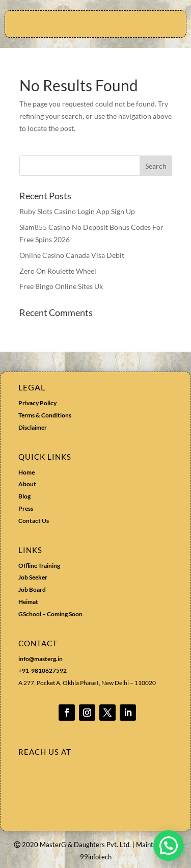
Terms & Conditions (45, 415)
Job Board (32, 589)
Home (26, 472)
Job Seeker (33, 577)
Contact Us (34, 521)
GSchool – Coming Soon (51, 614)
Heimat (28, 602)
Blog (24, 496)
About (27, 484)
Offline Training (39, 565)
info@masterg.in (40, 659)
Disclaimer (33, 427)
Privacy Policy (37, 403)
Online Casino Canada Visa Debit (72, 255)
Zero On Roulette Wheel (58, 271)
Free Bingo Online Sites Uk (61, 286)
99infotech (96, 857)
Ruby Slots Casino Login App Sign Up (77, 211)
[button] (169, 846)
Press (26, 508)
